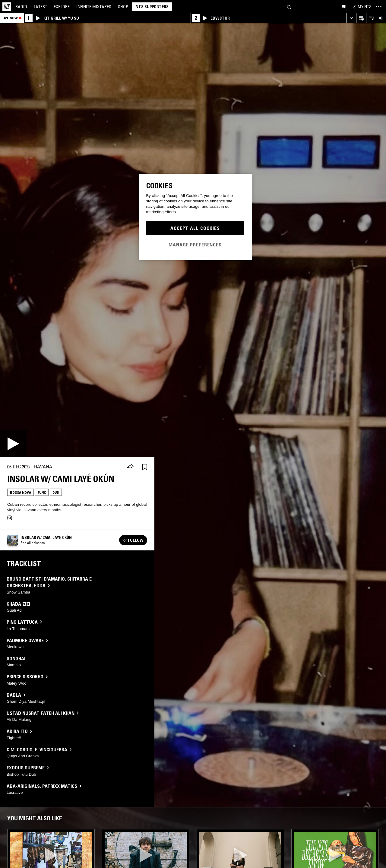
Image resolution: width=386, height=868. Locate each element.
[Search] (289, 6)
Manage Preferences (195, 245)
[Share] (130, 467)
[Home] (7, 7)
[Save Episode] (145, 467)
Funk (42, 492)
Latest (40, 7)
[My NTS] (362, 7)
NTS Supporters (152, 7)
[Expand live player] (351, 18)
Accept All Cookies (195, 228)
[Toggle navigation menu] (379, 7)
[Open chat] (343, 6)
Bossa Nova (21, 492)
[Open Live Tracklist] (371, 18)
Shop (123, 7)
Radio (21, 7)
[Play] (13, 444)
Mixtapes (94, 7)
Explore (62, 7)
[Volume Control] (381, 18)
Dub (56, 492)
